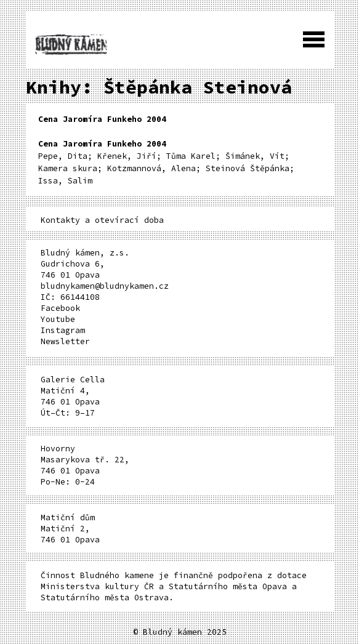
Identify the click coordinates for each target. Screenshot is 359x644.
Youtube (58, 319)
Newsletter (65, 341)
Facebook (60, 308)
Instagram (63, 330)
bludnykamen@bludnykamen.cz (105, 286)
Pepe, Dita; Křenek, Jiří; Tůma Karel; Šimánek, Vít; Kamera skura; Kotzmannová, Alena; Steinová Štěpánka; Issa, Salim (166, 162)
